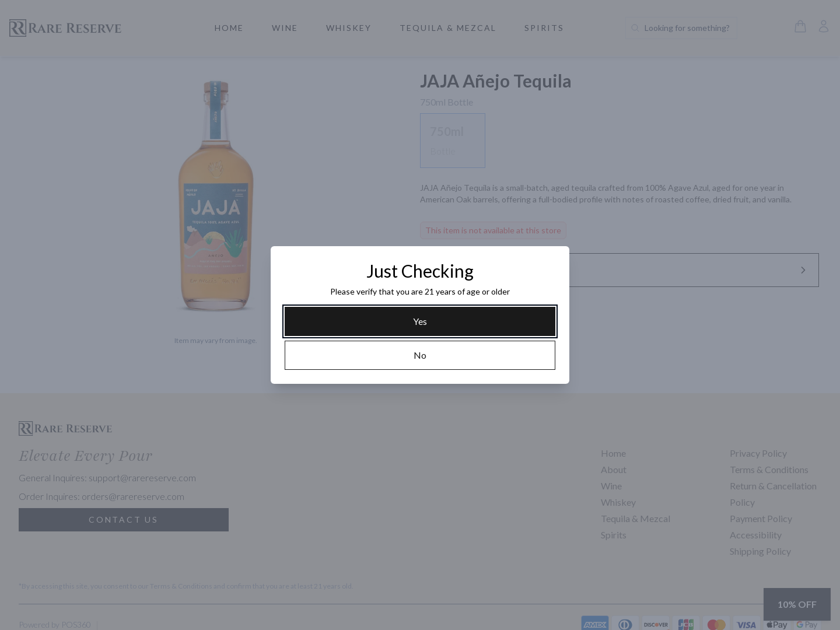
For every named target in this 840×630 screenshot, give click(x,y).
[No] (420, 355)
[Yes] (420, 321)
